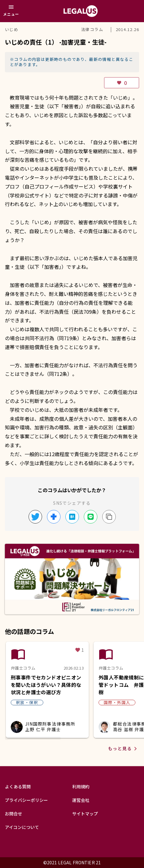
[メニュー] (11, 11)
